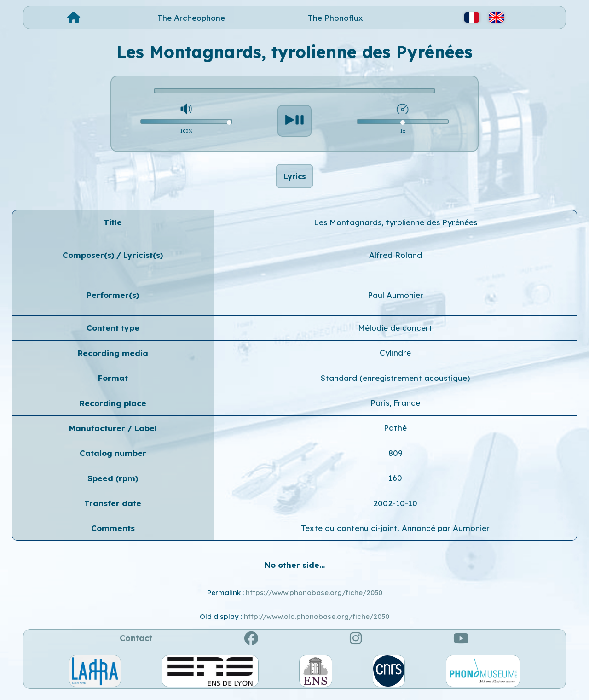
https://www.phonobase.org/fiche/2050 (314, 598)
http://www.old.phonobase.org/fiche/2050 (317, 621)
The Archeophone (191, 18)
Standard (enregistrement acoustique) (395, 383)
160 (395, 483)
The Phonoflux (335, 18)
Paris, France (395, 408)
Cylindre (395, 358)
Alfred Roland (396, 260)
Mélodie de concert (395, 333)
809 (396, 458)
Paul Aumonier (396, 300)
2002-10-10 (395, 508)
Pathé (395, 433)
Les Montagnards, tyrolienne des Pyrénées (396, 227)
